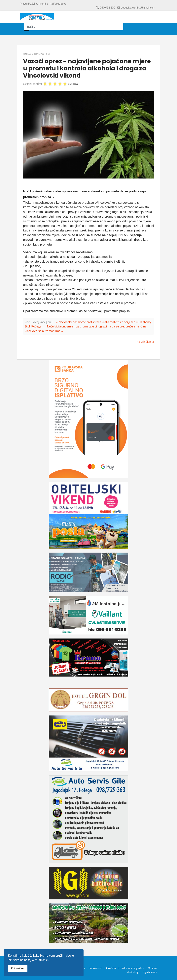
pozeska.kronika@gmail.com (138, 7)
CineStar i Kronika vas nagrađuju (125, 968)
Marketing (132, 972)
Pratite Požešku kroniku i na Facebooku (43, 3)
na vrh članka (145, 342)
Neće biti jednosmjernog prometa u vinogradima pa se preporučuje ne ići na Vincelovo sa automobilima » (86, 328)
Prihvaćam (18, 968)
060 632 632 (108, 7)
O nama (153, 968)
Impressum (96, 968)
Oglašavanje (150, 972)
